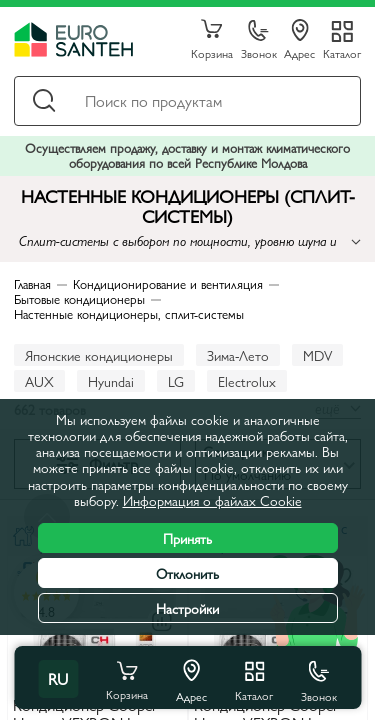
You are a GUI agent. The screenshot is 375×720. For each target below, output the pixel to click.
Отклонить (187, 573)
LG (176, 381)
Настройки (187, 608)
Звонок (259, 40)
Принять (187, 538)
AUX (39, 381)
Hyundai (111, 381)
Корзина (212, 40)
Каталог (342, 52)
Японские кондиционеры (99, 355)
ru (58, 678)
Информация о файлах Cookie (212, 500)
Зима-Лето (238, 355)
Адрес (299, 40)
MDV (317, 355)
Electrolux (247, 381)
